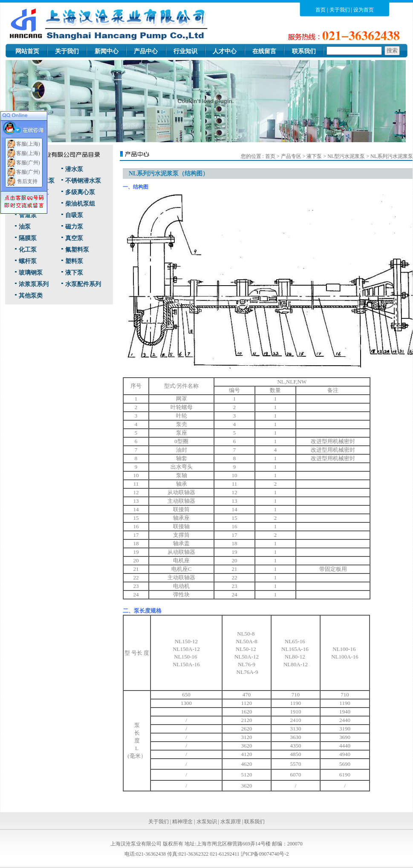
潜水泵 (74, 169)
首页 (321, 10)
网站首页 (27, 51)
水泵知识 (207, 822)
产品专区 (291, 156)
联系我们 (304, 51)
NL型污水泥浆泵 (347, 156)
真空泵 (74, 238)
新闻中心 (107, 51)
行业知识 (185, 51)
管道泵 (28, 215)
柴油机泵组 (80, 204)
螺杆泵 (28, 261)
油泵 (25, 227)
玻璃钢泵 (31, 273)
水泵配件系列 (83, 284)
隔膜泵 (28, 238)
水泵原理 (231, 822)
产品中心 (146, 51)
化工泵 (28, 250)
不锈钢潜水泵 (83, 181)
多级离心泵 (80, 192)
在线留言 (264, 51)
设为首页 (364, 10)
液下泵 (74, 273)
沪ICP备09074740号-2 (265, 854)
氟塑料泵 (77, 250)
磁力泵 (74, 227)
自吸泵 (74, 215)
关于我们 (340, 10)
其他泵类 (31, 296)
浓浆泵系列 (34, 284)
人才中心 (225, 51)
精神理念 (182, 822)
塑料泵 (74, 261)
